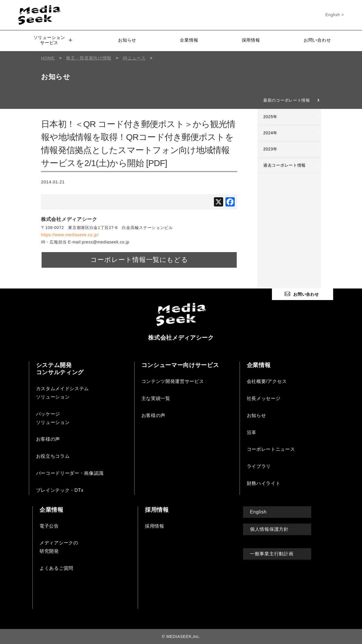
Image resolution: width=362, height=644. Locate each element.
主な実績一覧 (156, 398)
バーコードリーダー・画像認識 (70, 473)
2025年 (270, 117)
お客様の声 (48, 439)
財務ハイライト (264, 483)
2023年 (270, 149)
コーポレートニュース (271, 449)
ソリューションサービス (53, 40)
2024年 (270, 133)
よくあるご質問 (56, 568)
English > (335, 15)
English (258, 512)
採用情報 (251, 40)
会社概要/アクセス (267, 381)
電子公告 (49, 526)
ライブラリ (259, 466)
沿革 (252, 432)
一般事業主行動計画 (272, 553)
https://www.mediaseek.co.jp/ (70, 235)
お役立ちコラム (53, 456)
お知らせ (127, 40)
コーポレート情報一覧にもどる (139, 260)
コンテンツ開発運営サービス (173, 381)
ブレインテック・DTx (60, 490)
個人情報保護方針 (269, 529)
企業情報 (189, 40)
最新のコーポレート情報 (287, 100)
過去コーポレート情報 (284, 165)
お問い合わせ (317, 40)
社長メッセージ (264, 398)
